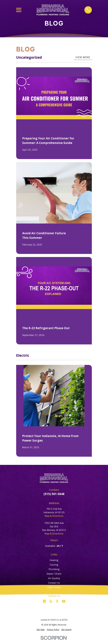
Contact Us (54, 583)
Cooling (54, 565)
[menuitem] (41, 630)
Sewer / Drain (54, 574)
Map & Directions (54, 516)
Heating (54, 560)
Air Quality (54, 578)
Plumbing (54, 569)
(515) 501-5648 (54, 494)
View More (83, 57)
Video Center (54, 587)
